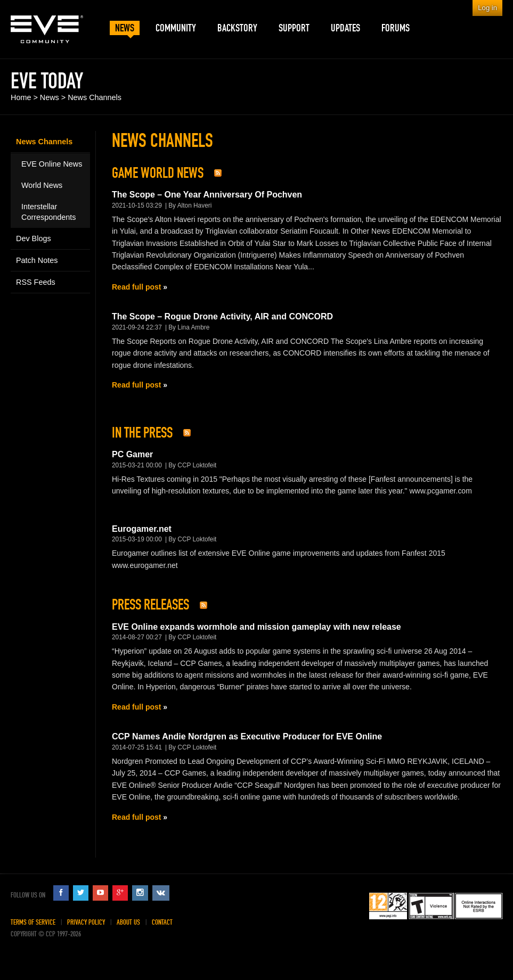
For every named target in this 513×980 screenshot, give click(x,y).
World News (42, 185)
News (50, 97)
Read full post (136, 287)
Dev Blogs (34, 238)
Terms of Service (33, 922)
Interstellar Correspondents (48, 212)
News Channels (95, 97)
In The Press (142, 433)
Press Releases (150, 605)
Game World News (158, 173)
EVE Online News (52, 164)
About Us (128, 922)
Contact (162, 922)
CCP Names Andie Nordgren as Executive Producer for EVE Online (247, 736)
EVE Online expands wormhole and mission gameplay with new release (256, 627)
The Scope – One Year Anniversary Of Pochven (207, 195)
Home (21, 97)
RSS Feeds (36, 282)
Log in (487, 8)
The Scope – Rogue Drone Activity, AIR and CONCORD (222, 316)
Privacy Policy (86, 922)
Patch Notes (37, 260)
